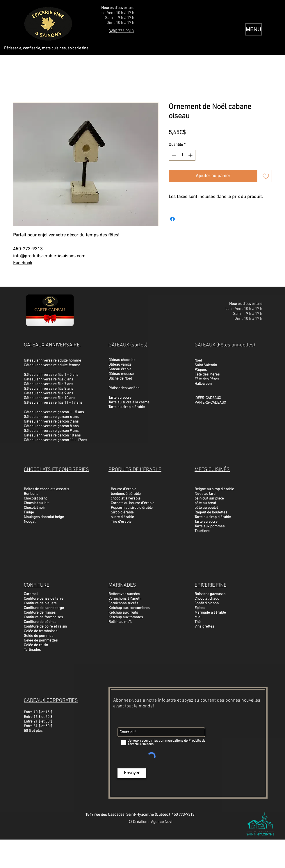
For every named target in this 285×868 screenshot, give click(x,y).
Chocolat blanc (36, 499)
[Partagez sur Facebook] (172, 219)
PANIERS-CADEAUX (210, 403)
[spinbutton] (182, 155)
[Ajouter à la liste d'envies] (266, 176)
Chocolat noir (34, 508)
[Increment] (191, 155)
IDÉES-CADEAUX (208, 398)
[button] (254, 29)
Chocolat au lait (36, 503)
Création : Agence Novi (153, 822)
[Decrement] (173, 155)
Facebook (23, 263)
